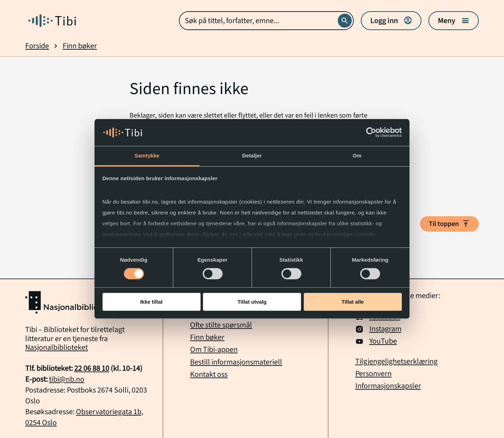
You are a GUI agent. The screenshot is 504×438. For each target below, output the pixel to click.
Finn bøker (80, 46)
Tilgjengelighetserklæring (396, 362)
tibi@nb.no (67, 379)
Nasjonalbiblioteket (57, 347)
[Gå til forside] (52, 21)
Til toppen (449, 224)
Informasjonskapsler (388, 386)
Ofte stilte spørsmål (221, 325)
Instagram (378, 329)
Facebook (378, 317)
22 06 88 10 (92, 368)
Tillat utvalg (252, 302)
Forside (37, 46)
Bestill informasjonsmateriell (236, 362)
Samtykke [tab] (147, 156)
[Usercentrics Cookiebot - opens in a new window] (371, 133)
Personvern (373, 374)
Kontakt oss (209, 374)
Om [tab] (357, 156)
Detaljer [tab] (252, 156)
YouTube (376, 341)
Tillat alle (353, 302)
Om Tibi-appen (214, 349)
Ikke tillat (151, 302)
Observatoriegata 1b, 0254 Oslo (84, 417)
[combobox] (266, 21)
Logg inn (391, 21)
